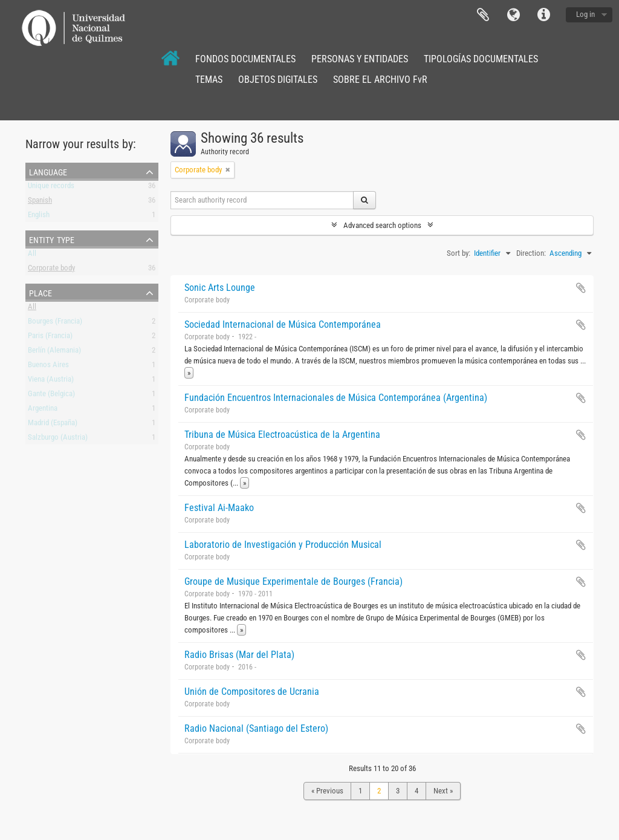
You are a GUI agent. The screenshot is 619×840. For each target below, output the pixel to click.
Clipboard (483, 15)
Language (513, 15)
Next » (443, 791)
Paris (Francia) (50, 338)
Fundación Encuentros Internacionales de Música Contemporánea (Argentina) (336, 398)
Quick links (543, 15)
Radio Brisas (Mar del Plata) (239, 655)
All (32, 256)
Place (41, 292)
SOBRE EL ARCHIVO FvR (380, 80)
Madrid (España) (53, 425)
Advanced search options (382, 225)
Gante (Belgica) (51, 396)
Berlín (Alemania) (54, 352)
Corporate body (51, 270)
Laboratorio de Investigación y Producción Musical (283, 545)
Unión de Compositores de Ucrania (252, 692)
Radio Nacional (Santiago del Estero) (256, 728)
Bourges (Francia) (55, 323)
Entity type (52, 239)
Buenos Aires (48, 367)
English (39, 217)
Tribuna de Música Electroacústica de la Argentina (282, 435)
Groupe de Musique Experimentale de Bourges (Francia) (293, 581)
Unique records (51, 188)
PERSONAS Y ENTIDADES (360, 59)
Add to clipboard (581, 288)
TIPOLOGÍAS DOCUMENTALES (481, 59)
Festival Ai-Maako (219, 508)
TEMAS (209, 80)
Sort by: (459, 253)
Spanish (40, 202)
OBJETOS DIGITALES (278, 80)
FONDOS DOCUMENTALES (245, 59)
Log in (585, 14)
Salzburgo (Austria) (58, 439)
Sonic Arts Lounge (220, 288)
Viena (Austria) (51, 381)
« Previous (327, 791)
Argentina (43, 410)
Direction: (531, 253)
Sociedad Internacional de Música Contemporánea (283, 324)
